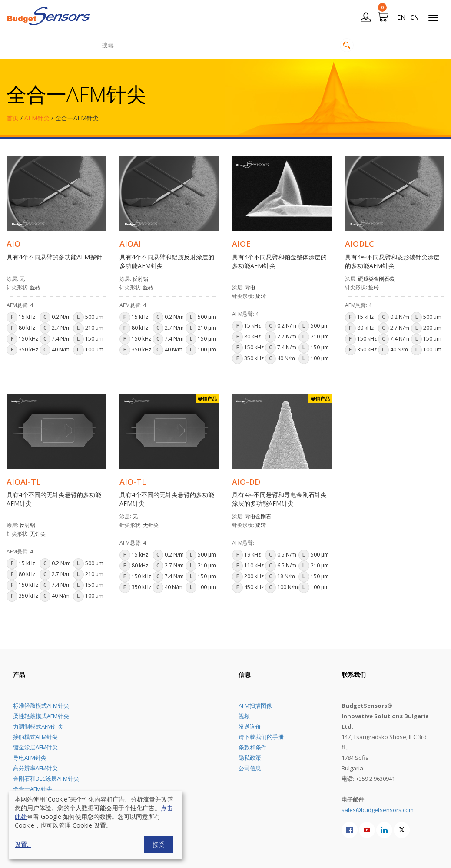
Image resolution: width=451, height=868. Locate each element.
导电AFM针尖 (30, 758)
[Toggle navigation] (433, 18)
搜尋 (347, 45)
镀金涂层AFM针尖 (35, 747)
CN (415, 17)
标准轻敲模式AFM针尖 (41, 706)
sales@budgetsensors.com (378, 810)
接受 (159, 844)
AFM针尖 (37, 118)
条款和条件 (253, 747)
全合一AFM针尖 (33, 789)
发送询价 (250, 726)
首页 (13, 118)
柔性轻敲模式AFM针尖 (41, 716)
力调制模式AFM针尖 (38, 726)
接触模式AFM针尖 (35, 737)
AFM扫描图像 (255, 706)
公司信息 (250, 768)
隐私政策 (250, 758)
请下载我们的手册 (261, 737)
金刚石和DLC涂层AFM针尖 (46, 779)
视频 (244, 716)
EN (401, 17)
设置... (23, 844)
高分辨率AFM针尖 (35, 768)
